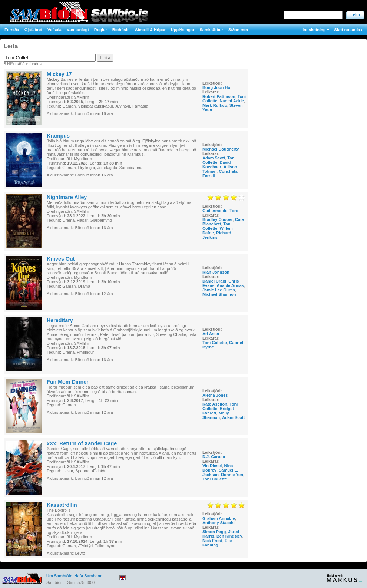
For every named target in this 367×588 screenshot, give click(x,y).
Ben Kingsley (229, 536)
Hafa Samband (88, 576)
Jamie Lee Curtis (219, 290)
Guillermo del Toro (220, 211)
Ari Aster (211, 334)
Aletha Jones (215, 395)
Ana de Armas (231, 285)
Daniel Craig (214, 281)
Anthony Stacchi (219, 523)
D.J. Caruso (214, 457)
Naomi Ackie (232, 101)
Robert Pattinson (219, 96)
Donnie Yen (232, 475)
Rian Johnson (216, 272)
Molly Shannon (216, 415)
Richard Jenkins (217, 235)
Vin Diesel (212, 466)
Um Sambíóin (59, 576)
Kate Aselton (215, 404)
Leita (355, 15)
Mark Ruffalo (215, 105)
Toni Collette (217, 226)
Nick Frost (212, 541)
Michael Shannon (219, 294)
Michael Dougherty (221, 149)
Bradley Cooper (218, 219)
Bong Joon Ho (216, 87)
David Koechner (216, 165)
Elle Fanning (217, 543)
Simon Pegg (214, 532)
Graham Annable (219, 518)
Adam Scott (214, 158)
